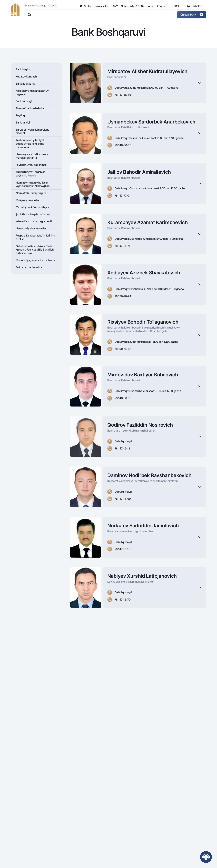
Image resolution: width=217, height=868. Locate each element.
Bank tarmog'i (24, 101)
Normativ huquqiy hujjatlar (32, 193)
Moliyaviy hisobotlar (28, 200)
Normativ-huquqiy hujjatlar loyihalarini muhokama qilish (33, 184)
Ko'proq (53, 5)
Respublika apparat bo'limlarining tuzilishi (35, 237)
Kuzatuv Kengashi (27, 76)
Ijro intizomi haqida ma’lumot (33, 214)
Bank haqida (23, 69)
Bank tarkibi (23, 122)
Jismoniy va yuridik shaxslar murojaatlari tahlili (33, 156)
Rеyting (20, 115)
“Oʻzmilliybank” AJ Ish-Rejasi (33, 207)
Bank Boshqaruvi (26, 84)
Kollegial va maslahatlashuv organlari (32, 92)
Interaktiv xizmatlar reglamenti (34, 221)
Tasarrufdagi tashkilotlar (30, 108)
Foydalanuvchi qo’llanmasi (31, 165)
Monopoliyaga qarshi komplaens (35, 260)
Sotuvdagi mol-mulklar (29, 267)
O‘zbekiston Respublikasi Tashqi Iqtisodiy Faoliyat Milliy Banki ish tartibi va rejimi (35, 250)
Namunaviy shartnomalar (31, 228)
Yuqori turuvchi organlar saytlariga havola (30, 174)
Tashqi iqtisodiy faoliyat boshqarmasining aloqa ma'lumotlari (30, 144)
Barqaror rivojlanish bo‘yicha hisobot (32, 131)
